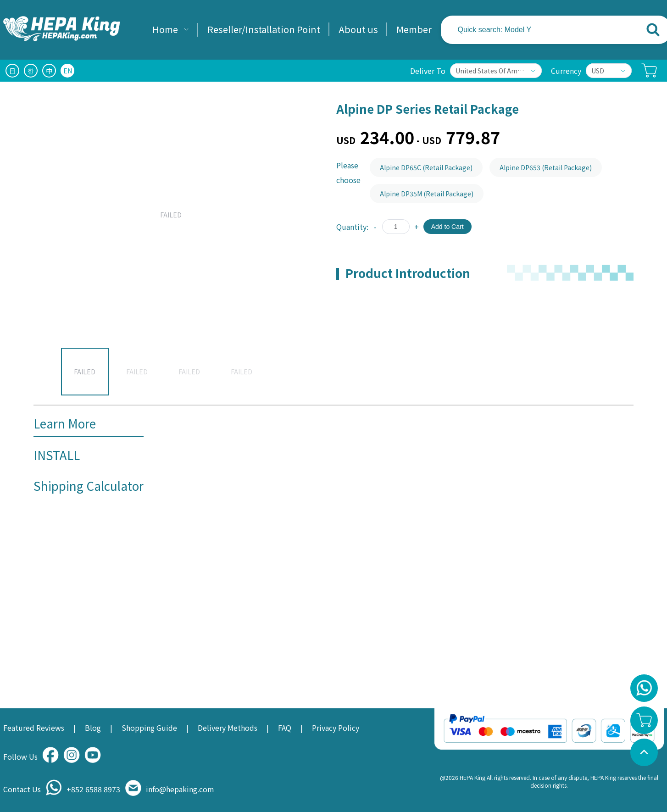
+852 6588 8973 (93, 789)
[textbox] (517, 30)
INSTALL (57, 455)
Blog (93, 728)
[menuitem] (171, 30)
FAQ (285, 728)
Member (414, 29)
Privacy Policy (336, 728)
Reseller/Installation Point (264, 29)
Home (165, 29)
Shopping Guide (149, 728)
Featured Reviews (34, 728)
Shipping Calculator (89, 486)
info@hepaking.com (180, 789)
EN (68, 71)
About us (358, 29)
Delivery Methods (228, 728)
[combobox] (540, 30)
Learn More (65, 423)
